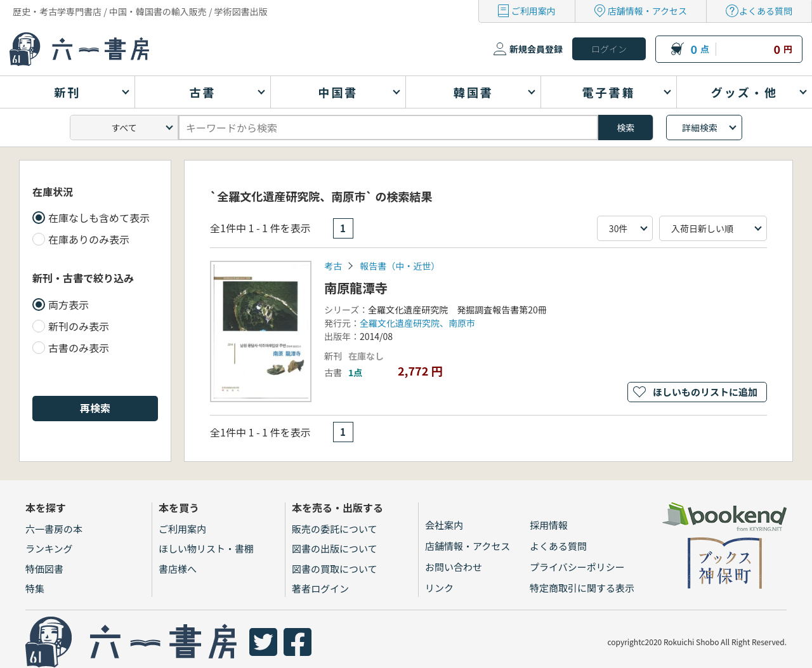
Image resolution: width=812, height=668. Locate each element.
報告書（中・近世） (400, 266)
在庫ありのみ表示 (89, 239)
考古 (333, 266)
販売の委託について (335, 529)
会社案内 (444, 525)
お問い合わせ (454, 567)
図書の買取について (335, 569)
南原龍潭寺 (356, 288)
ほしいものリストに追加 (705, 392)
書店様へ (178, 569)
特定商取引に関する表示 (582, 588)
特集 (35, 588)
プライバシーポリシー (577, 567)
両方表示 (69, 305)
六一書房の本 (54, 529)
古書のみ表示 (79, 348)
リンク (439, 588)
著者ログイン (320, 588)
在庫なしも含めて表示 (99, 218)
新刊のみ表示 (79, 326)
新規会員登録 (536, 49)
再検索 (95, 408)
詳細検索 (700, 128)
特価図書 (44, 569)
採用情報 (549, 525)
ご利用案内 (534, 11)
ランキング (49, 548)
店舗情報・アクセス (647, 11)
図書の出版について (335, 548)
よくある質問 (766, 11)
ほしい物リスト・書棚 (206, 548)
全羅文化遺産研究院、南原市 (417, 323)
